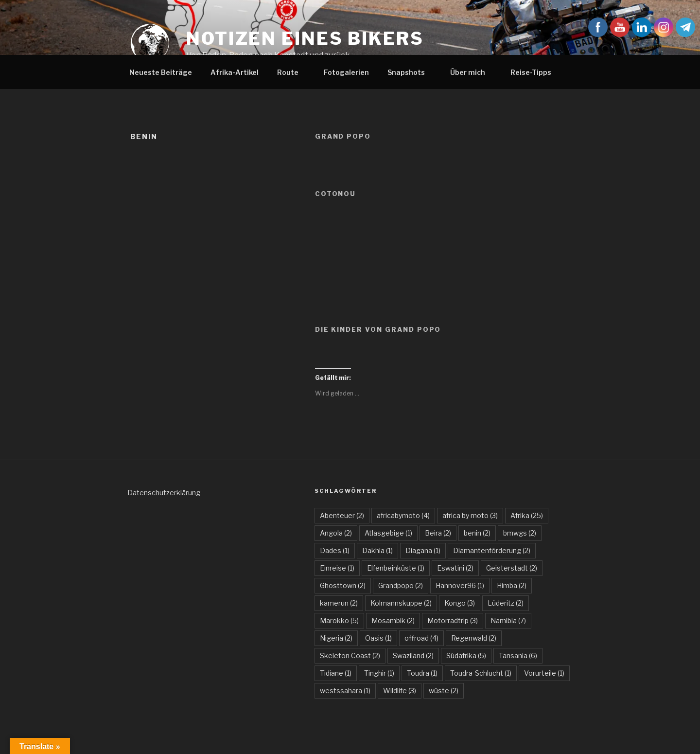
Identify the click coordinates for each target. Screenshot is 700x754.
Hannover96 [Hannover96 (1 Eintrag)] (460, 585)
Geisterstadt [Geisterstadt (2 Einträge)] (512, 568)
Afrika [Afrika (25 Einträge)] (527, 515)
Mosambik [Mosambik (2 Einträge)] (393, 620)
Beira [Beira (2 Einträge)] (438, 533)
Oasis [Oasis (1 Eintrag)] (378, 638)
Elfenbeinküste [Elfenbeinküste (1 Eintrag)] (396, 568)
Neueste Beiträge (161, 72)
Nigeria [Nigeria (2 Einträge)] (336, 638)
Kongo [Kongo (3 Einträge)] (460, 603)
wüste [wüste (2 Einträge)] (444, 691)
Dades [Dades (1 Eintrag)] (335, 550)
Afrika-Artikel (235, 72)
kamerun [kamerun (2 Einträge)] (339, 603)
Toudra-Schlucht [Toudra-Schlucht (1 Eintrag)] (481, 673)
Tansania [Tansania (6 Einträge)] (518, 655)
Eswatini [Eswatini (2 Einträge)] (455, 568)
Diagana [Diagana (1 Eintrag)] (423, 550)
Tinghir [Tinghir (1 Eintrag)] (379, 673)
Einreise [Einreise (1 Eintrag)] (337, 568)
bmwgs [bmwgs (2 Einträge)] (520, 533)
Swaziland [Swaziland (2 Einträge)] (413, 655)
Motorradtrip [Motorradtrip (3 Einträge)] (453, 620)
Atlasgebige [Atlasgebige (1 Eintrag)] (388, 533)
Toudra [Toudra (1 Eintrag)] (422, 673)
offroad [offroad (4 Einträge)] (421, 638)
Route (292, 72)
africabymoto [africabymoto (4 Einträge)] (403, 515)
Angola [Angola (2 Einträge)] (336, 533)
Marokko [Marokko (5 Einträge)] (339, 620)
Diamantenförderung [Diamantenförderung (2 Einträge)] (492, 550)
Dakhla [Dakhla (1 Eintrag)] (377, 550)
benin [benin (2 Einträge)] (477, 533)
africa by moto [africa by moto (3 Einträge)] (470, 515)
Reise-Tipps (535, 72)
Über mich (472, 72)
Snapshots (411, 72)
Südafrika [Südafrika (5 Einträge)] (466, 655)
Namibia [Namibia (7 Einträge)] (508, 620)
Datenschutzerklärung (164, 493)
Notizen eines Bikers (305, 38)
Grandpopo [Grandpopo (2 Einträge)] (401, 585)
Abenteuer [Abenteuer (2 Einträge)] (342, 515)
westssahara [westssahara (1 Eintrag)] (345, 691)
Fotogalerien (346, 72)
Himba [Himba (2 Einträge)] (512, 585)
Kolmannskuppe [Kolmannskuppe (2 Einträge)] (401, 603)
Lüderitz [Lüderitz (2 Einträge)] (506, 603)
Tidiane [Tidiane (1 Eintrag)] (336, 673)
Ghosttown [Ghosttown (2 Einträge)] (343, 585)
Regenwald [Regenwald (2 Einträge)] (474, 638)
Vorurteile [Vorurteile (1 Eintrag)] (544, 673)
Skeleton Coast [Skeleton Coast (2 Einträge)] (350, 655)
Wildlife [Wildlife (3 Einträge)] (400, 691)
